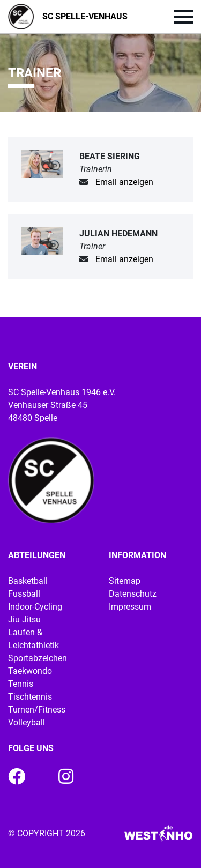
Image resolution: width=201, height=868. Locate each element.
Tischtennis (30, 697)
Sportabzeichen (38, 658)
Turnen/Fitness (37, 710)
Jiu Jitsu (24, 620)
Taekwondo (30, 671)
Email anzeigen (124, 182)
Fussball (24, 594)
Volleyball (27, 722)
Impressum (130, 607)
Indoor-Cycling (35, 607)
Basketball (28, 581)
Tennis (21, 684)
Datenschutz (133, 594)
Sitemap (125, 581)
